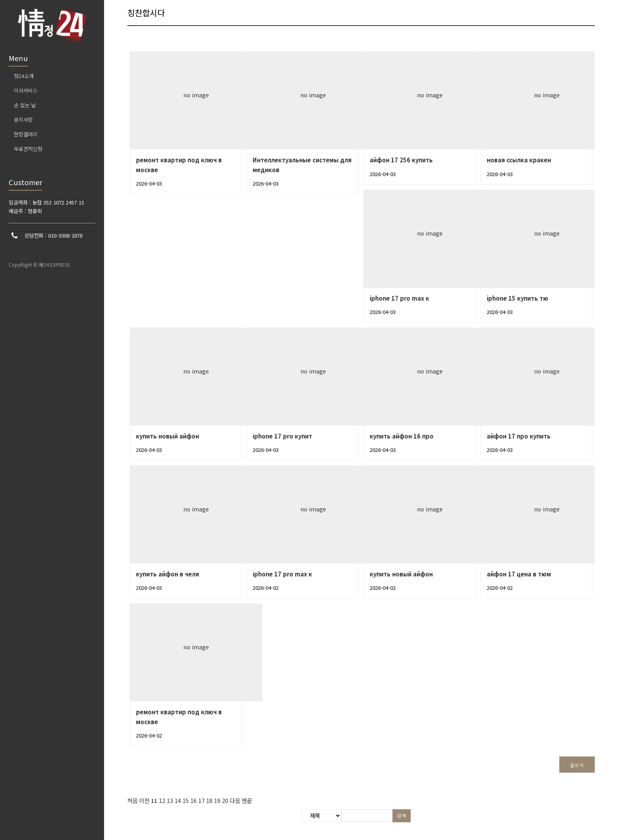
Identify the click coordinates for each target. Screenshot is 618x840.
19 (217, 800)
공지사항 (23, 120)
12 (162, 800)
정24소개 (24, 76)
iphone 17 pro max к (399, 298)
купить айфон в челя (168, 574)
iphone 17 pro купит (282, 436)
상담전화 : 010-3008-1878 (53, 235)
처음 (132, 800)
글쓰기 (577, 765)
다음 (235, 800)
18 (209, 800)
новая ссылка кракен (519, 160)
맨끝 (247, 800)
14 (178, 800)
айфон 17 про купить (519, 436)
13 (170, 800)
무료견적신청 (28, 149)
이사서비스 (26, 90)
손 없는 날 (25, 105)
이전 (144, 800)
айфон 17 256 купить (401, 160)
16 (194, 800)
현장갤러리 (26, 134)
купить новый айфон (168, 436)
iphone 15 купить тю (517, 298)
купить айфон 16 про (402, 436)
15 (186, 800)
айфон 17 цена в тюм (519, 574)
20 (225, 800)
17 (201, 800)
